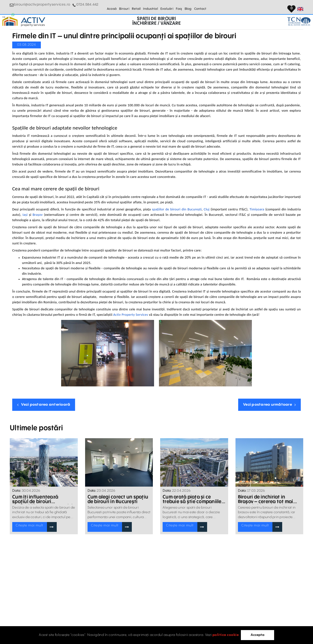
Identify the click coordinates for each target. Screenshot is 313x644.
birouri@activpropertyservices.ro (39, 7)
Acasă (112, 7)
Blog (188, 7)
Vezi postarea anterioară (44, 405)
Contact (200, 7)
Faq (179, 7)
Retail (136, 7)
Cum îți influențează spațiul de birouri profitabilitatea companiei (43, 499)
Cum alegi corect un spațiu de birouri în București (117, 499)
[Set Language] (300, 7)
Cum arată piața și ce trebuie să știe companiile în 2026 (194, 499)
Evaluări (167, 7)
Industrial (151, 7)
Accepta (258, 635)
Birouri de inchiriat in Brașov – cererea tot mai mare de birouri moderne (269, 499)
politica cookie (225, 635)
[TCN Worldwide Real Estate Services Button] (292, 22)
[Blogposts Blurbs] (44, 462)
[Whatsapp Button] (97, 7)
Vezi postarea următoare (269, 405)
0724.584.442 (81, 7)
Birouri (124, 7)
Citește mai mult (28, 526)
